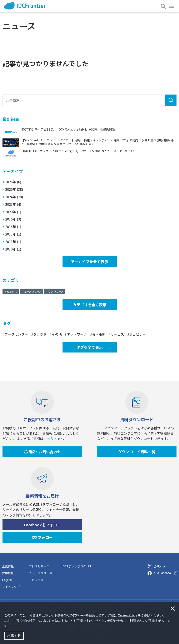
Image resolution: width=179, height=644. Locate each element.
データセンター (16, 334)
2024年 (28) (14, 197)
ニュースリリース (31, 291)
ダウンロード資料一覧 (137, 452)
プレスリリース (55, 291)
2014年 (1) (13, 227)
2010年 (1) (13, 249)
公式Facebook (165, 573)
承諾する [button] (14, 636)
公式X (160, 566)
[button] (12, 626)
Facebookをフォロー (42, 525)
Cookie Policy (127, 615)
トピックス (11, 291)
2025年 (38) (14, 189)
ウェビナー (138, 334)
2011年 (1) (13, 242)
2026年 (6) (13, 182)
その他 (57, 334)
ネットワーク (77, 334)
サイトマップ (11, 587)
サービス (117, 334)
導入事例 (99, 334)
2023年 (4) (13, 204)
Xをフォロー (42, 537)
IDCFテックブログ (76, 566)
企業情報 (8, 566)
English (7, 580)
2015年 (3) (13, 219)
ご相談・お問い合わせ (42, 452)
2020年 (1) (13, 212)
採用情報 (8, 573)
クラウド (40, 334)
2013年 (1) (13, 234)
